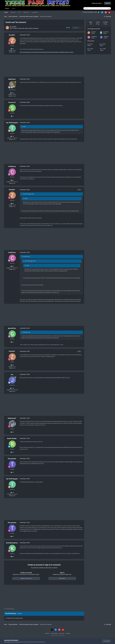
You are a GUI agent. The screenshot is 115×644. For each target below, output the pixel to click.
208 (12, 49)
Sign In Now (62, 578)
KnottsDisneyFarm (12, 543)
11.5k (12, 388)
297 (12, 472)
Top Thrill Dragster (12, 123)
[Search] (92, 8)
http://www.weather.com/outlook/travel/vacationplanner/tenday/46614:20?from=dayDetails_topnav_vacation (47, 52)
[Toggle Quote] (22, 127)
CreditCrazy (12, 166)
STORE (95, 12)
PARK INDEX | (91, 12)
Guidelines (13, 12)
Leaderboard (35, 12)
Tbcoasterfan (12, 459)
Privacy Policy (54, 633)
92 (12, 116)
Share (68, 28)
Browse (7, 9)
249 (12, 432)
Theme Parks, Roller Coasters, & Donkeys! (28, 28)
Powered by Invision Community (57, 635)
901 (12, 342)
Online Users (26, 12)
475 (12, 452)
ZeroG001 (14, 27)
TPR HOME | (85, 12)
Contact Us (62, 633)
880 (12, 557)
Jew (12, 374)
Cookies (68, 633)
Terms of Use (7, 642)
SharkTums (12, 79)
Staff (19, 12)
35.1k (12, 93)
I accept (106, 641)
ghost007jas (12, 328)
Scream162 (12, 102)
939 (12, 180)
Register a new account (26, 578)
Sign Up (108, 3)
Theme (47, 633)
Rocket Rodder (12, 438)
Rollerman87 (12, 418)
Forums (6, 12)
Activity (13, 8)
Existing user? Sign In (97, 3)
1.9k (12, 136)
